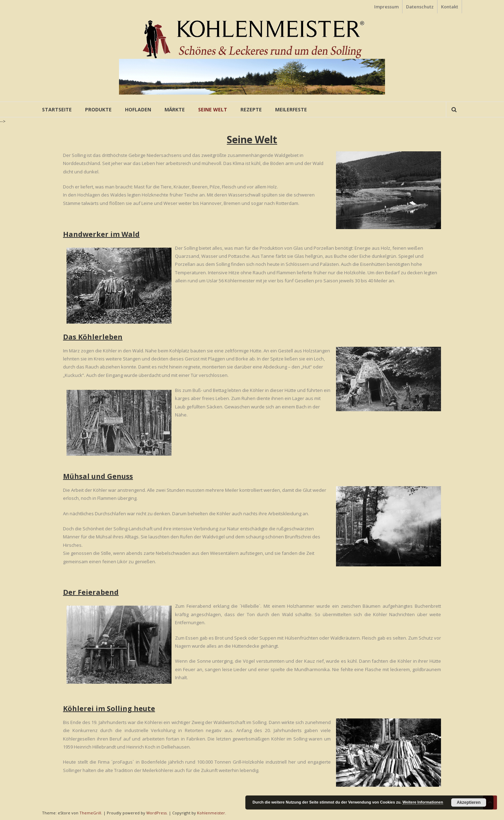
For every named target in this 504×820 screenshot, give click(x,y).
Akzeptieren (469, 802)
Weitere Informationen (423, 802)
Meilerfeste (291, 109)
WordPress (156, 813)
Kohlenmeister (211, 813)
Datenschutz (420, 7)
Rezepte (251, 109)
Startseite (57, 109)
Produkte (98, 109)
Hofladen (138, 109)
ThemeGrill (90, 813)
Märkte (175, 109)
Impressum (386, 7)
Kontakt (450, 7)
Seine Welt (213, 109)
